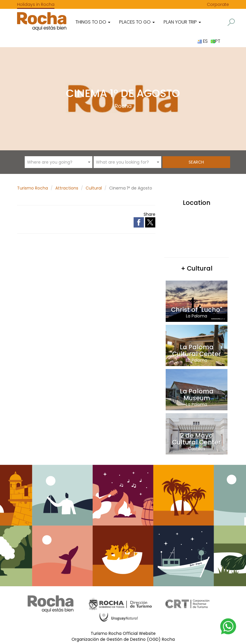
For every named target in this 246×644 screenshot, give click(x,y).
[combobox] (59, 162)
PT (215, 41)
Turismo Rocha (33, 188)
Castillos (197, 449)
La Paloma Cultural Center (197, 350)
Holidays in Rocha (36, 4)
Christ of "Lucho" (197, 310)
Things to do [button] (93, 22)
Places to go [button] (137, 22)
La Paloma (197, 316)
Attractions (67, 188)
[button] (231, 22)
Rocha (123, 106)
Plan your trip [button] (182, 22)
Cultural (94, 188)
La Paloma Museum (197, 395)
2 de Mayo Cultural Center (197, 439)
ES (203, 41)
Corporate (218, 4)
